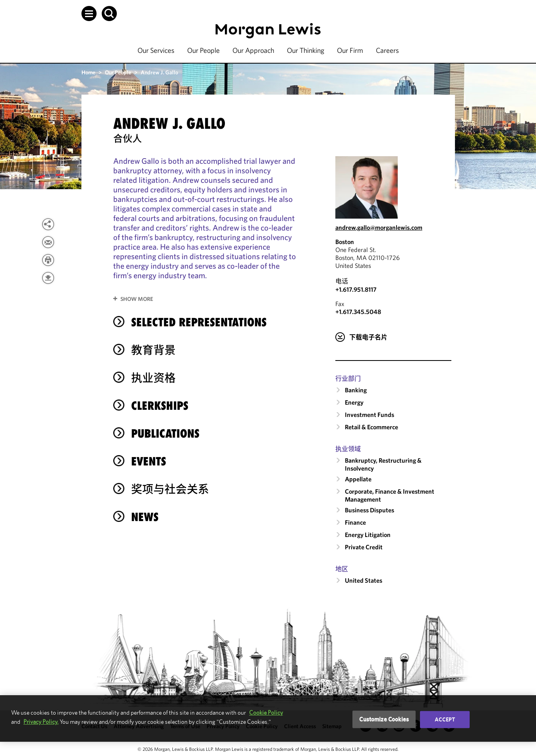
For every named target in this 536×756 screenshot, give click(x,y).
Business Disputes (370, 510)
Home (88, 72)
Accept (445, 719)
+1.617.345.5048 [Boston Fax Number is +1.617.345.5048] (358, 312)
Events (149, 461)
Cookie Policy (266, 712)
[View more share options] (48, 224)
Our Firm (350, 50)
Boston (345, 242)
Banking (356, 390)
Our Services (156, 50)
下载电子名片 (368, 337)
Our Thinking (306, 50)
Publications (165, 433)
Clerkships (160, 406)
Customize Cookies (384, 719)
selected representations (199, 322)
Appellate (358, 479)
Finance (355, 522)
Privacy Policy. (41, 722)
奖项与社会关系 (170, 489)
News (145, 517)
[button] (89, 14)
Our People (203, 50)
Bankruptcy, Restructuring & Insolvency (383, 464)
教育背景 (153, 350)
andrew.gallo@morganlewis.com (379, 227)
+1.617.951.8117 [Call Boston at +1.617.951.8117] (356, 289)
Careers (387, 50)
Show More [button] (137, 299)
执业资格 (153, 378)
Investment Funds (370, 415)
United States (364, 580)
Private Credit (364, 547)
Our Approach (253, 50)
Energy (354, 402)
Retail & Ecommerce (372, 427)
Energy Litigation (368, 535)
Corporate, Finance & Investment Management (390, 495)
